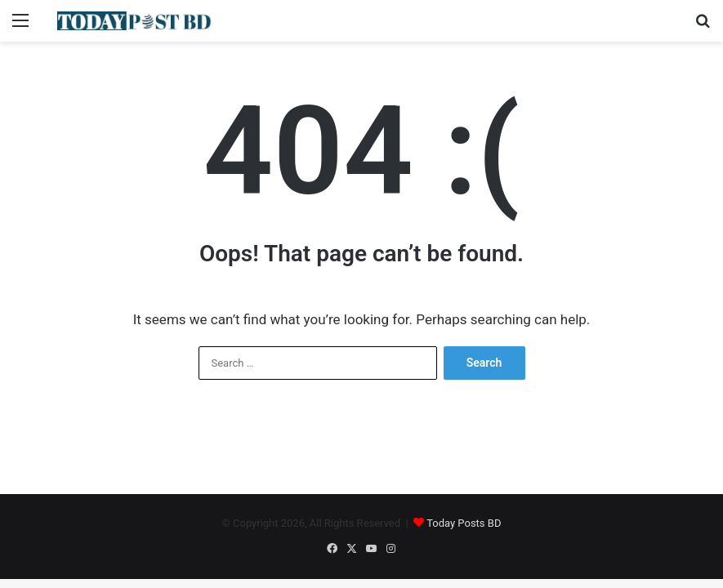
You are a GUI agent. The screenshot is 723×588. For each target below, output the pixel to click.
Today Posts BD (464, 523)
